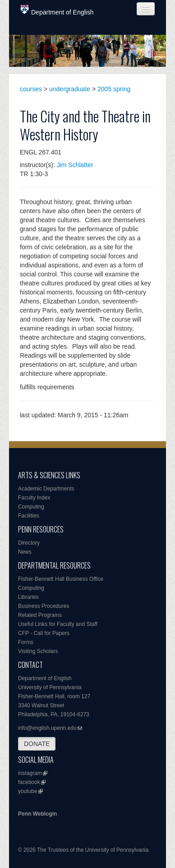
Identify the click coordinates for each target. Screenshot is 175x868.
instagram (30, 773)
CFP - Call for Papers (44, 633)
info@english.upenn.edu (47, 728)
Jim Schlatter (75, 165)
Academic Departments (46, 489)
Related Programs (40, 615)
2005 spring (114, 89)
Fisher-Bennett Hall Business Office (61, 579)
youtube (28, 791)
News (25, 552)
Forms (26, 642)
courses (31, 89)
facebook (29, 782)
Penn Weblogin (37, 814)
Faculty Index (34, 498)
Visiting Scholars (38, 651)
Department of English (57, 10)
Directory (29, 543)
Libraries (28, 597)
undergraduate (70, 89)
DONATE (37, 744)
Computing (31, 507)
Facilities (29, 516)
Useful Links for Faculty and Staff (58, 624)
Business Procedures (44, 606)
